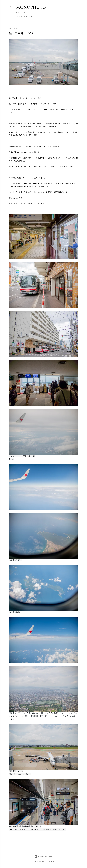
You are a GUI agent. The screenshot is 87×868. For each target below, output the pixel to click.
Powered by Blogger (43, 857)
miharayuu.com (25, 17)
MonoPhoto (31, 7)
